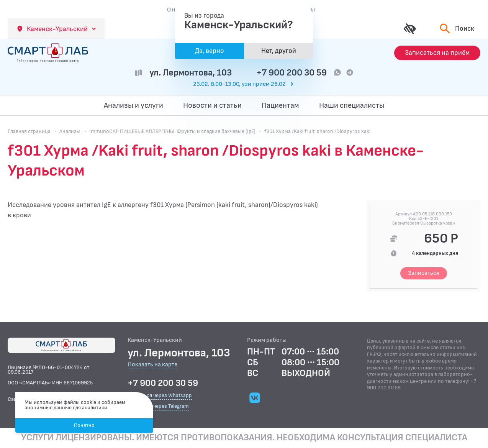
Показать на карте (152, 365)
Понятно (84, 425)
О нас (174, 10)
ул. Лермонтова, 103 (191, 73)
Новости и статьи (212, 105)
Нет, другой (279, 51)
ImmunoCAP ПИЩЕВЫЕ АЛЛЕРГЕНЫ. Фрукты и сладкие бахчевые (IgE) (172, 131)
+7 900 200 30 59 (291, 73)
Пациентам (280, 105)
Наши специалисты (352, 105)
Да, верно (210, 51)
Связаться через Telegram (158, 406)
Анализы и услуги (133, 105)
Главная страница (29, 131)
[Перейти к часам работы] (244, 84)
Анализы (70, 131)
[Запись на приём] (437, 53)
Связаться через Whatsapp (160, 395)
